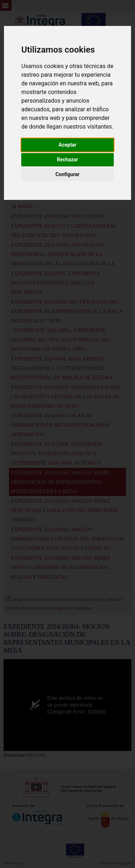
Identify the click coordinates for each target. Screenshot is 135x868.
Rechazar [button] (67, 160)
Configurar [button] (67, 174)
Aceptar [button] (68, 145)
